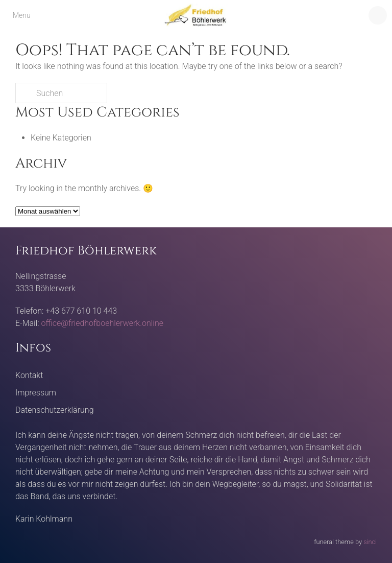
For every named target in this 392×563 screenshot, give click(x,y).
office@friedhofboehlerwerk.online (102, 323)
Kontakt (29, 375)
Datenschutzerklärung (55, 410)
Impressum (36, 393)
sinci (370, 542)
